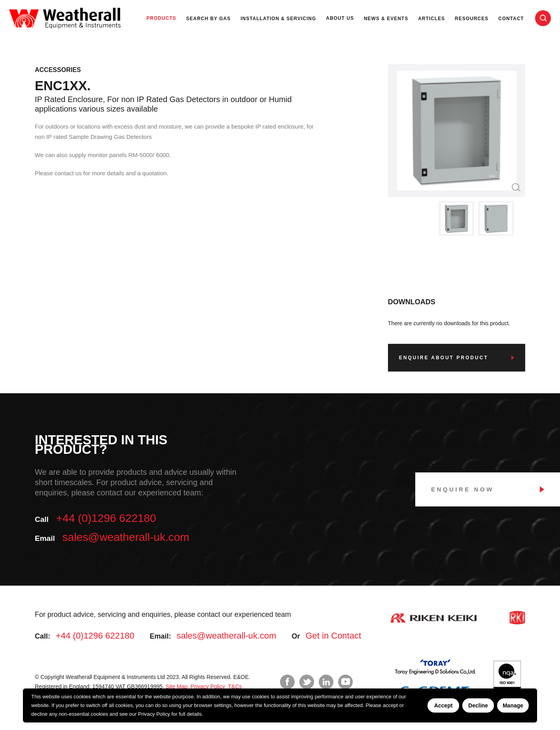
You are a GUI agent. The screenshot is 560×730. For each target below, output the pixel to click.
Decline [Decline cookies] (478, 705)
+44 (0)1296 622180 (106, 518)
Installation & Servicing (278, 19)
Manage (513, 705)
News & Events (386, 19)
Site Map (176, 686)
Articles (431, 19)
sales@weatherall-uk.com (126, 537)
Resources (472, 19)
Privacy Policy (154, 714)
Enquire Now (463, 489)
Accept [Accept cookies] (444, 705)
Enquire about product (444, 358)
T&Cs (234, 686)
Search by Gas (209, 19)
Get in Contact (333, 636)
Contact (511, 19)
